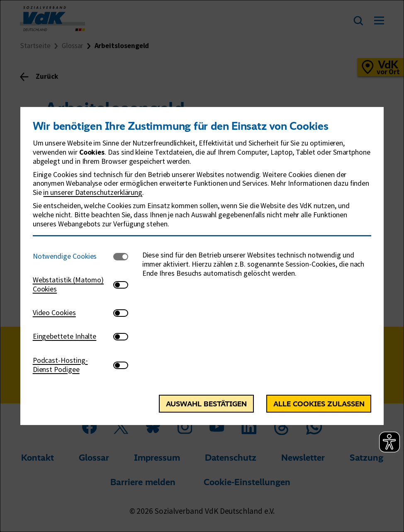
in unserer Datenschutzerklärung (93, 192)
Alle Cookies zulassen (319, 404)
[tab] (73, 256)
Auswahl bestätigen (206, 404)
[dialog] (202, 266)
